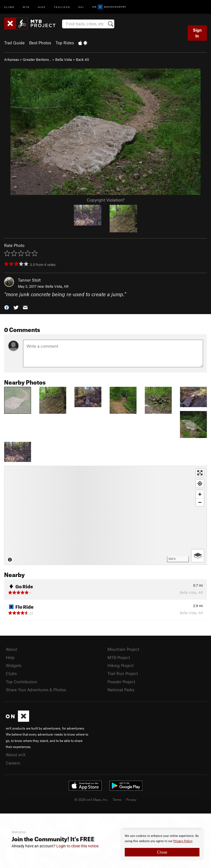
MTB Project (119, 657)
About (11, 649)
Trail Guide (14, 43)
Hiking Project (120, 665)
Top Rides (65, 43)
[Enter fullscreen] (200, 473)
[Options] (198, 556)
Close (162, 852)
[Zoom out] (200, 502)
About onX (16, 755)
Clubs (11, 673)
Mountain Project (123, 649)
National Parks (121, 690)
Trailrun (62, 7)
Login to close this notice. (78, 846)
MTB (26, 7)
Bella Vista (64, 59)
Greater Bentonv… (37, 59)
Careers (13, 763)
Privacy (131, 799)
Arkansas (12, 59)
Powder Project (121, 682)
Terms (117, 799)
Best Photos (40, 43)
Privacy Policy (183, 841)
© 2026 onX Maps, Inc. (91, 799)
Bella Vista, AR (57, 286)
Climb (9, 7)
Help (10, 657)
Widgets (14, 665)
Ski (81, 7)
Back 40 (82, 59)
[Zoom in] (200, 494)
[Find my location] (200, 484)
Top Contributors (21, 682)
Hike (42, 7)
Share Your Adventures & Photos (36, 690)
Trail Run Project (123, 673)
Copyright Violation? (106, 200)
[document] (162, 845)
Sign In (197, 33)
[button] (7, 307)
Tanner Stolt (29, 280)
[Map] (105, 515)
